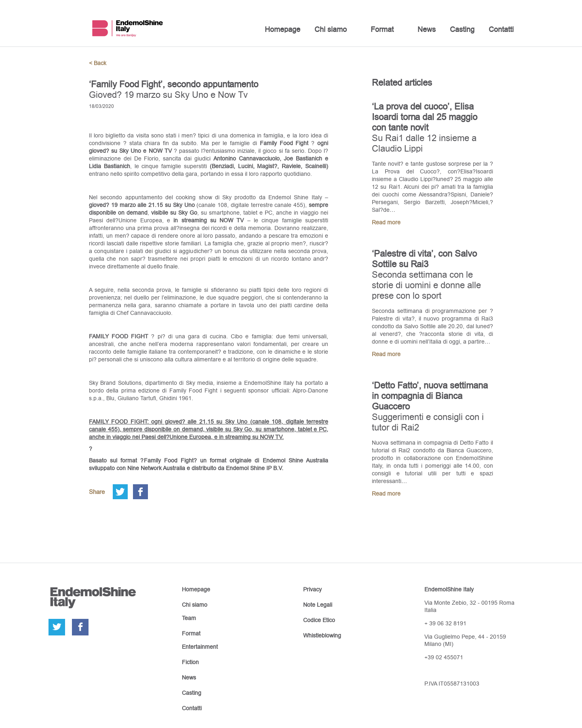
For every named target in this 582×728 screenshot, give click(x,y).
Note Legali (318, 605)
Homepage (283, 29)
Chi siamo (331, 29)
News (427, 29)
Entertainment (200, 647)
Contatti (501, 29)
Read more (386, 222)
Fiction (190, 662)
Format (382, 29)
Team (189, 618)
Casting (462, 29)
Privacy (312, 589)
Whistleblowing (322, 635)
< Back (98, 63)
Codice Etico (319, 620)
